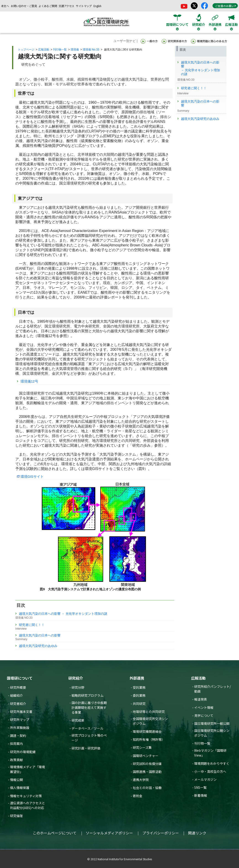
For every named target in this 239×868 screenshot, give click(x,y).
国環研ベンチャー (146, 756)
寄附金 (138, 796)
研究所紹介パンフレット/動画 (212, 689)
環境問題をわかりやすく (212, 763)
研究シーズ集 (142, 747)
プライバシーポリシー (161, 833)
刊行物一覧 (60, 50)
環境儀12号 (29, 381)
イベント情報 (204, 707)
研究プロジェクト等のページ (89, 738)
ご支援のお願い (226, 6)
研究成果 (78, 720)
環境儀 (75, 50)
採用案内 (16, 744)
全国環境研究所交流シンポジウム (150, 721)
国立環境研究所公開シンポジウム (212, 733)
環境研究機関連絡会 (147, 731)
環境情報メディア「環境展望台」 (28, 769)
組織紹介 (16, 695)
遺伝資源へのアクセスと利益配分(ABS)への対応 (28, 805)
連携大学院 (141, 780)
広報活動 (44, 50)
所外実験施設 (20, 728)
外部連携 (137, 678)
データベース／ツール (87, 728)
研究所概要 (18, 687)
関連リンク (197, 833)
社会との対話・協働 (147, 788)
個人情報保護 (20, 788)
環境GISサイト (32, 476)
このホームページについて (55, 833)
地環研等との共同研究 (149, 712)
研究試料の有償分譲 (147, 764)
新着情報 (201, 795)
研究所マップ (20, 720)
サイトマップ (84, 6)
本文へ (5, 6)
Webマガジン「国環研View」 (210, 753)
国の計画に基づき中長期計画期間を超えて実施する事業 (89, 707)
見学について (204, 715)
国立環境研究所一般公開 (212, 723)
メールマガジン (205, 779)
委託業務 (139, 695)
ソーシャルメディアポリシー (109, 833)
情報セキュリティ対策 (26, 796)
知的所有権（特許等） (149, 739)
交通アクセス (66, 6)
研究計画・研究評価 (86, 748)
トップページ (26, 50)
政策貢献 (16, 760)
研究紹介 (76, 678)
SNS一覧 (200, 787)
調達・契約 (18, 736)
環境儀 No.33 (91, 50)
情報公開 (16, 780)
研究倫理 (16, 816)
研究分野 (78, 687)
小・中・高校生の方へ (210, 771)
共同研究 (139, 704)
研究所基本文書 (21, 712)
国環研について (20, 678)
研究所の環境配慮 (23, 752)
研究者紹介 (18, 704)
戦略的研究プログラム (88, 695)
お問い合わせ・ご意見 (24, 6)
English (97, 6)
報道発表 (201, 699)
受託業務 (139, 687)
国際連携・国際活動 (147, 772)
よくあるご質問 (48, 6)
